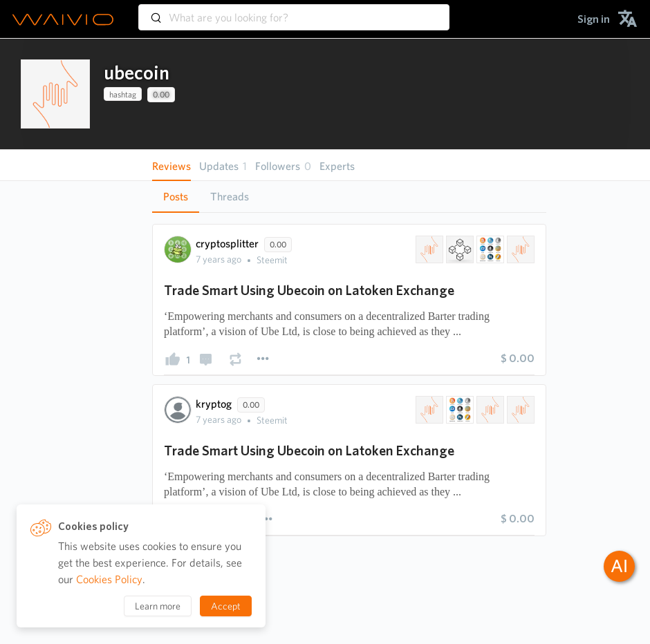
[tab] (176, 197)
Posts (176, 197)
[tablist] (349, 197)
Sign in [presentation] (594, 19)
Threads (230, 197)
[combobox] (294, 11)
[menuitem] (594, 19)
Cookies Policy (109, 579)
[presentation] (55, 94)
